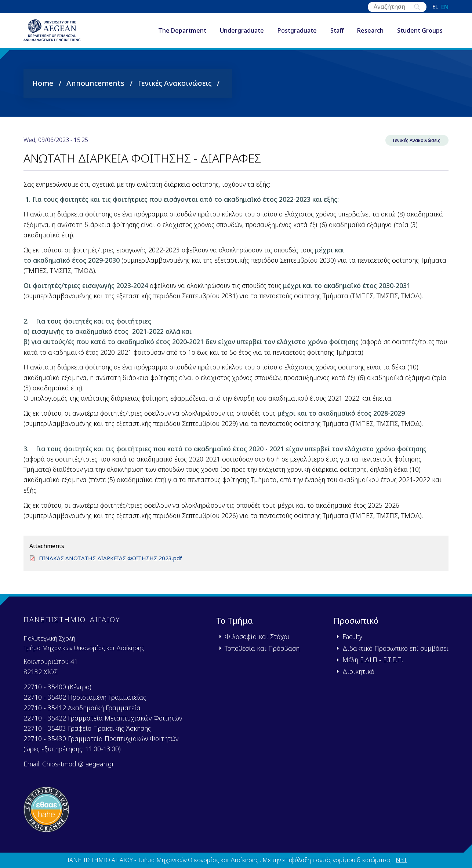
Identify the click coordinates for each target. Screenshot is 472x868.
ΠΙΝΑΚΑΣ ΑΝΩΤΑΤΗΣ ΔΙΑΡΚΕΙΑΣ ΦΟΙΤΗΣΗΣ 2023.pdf (114, 563)
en (445, 7)
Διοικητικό (358, 671)
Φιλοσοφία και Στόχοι (257, 637)
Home (43, 86)
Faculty (352, 637)
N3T (401, 860)
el (435, 7)
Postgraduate (297, 33)
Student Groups (420, 33)
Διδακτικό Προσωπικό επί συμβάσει (395, 648)
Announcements (95, 86)
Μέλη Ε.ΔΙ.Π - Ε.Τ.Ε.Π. (373, 660)
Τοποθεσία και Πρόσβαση (262, 648)
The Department (182, 33)
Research (370, 33)
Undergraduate (242, 33)
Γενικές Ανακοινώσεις (175, 86)
